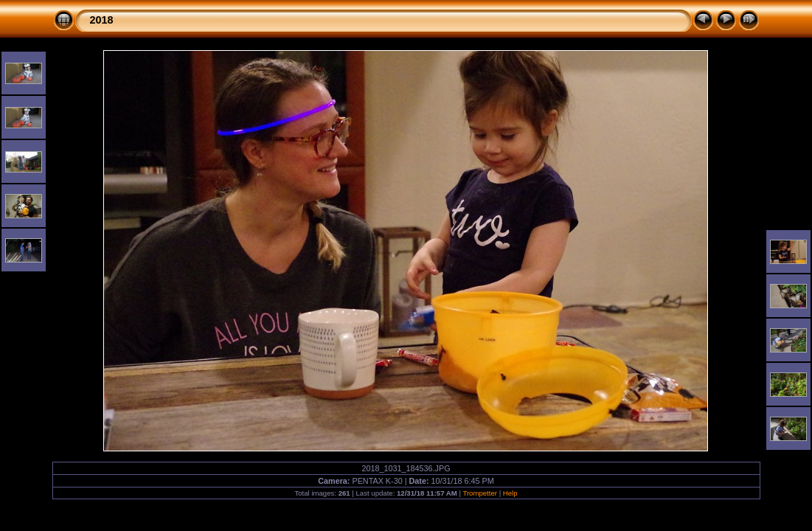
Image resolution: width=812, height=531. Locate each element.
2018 (102, 20)
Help (510, 493)
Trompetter (480, 493)
